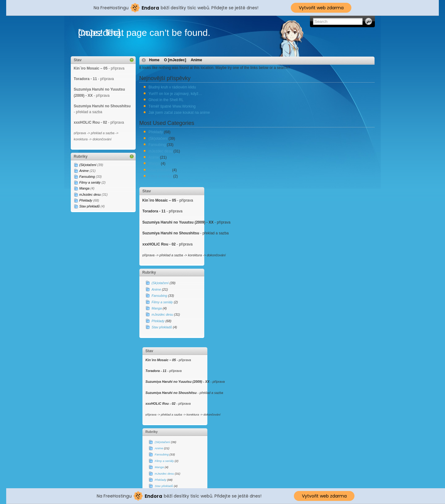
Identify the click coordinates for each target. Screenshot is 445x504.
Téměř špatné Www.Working (172, 106)
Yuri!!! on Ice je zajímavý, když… (175, 94)
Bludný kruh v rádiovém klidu (172, 87)
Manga (85, 188)
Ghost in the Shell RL (166, 100)
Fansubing (87, 177)
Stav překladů (90, 206)
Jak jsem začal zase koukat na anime (179, 113)
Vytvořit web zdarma (321, 8)
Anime (84, 171)
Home (154, 60)
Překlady (86, 200)
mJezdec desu (90, 194)
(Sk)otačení (88, 165)
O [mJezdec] (175, 60)
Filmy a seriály (90, 182)
